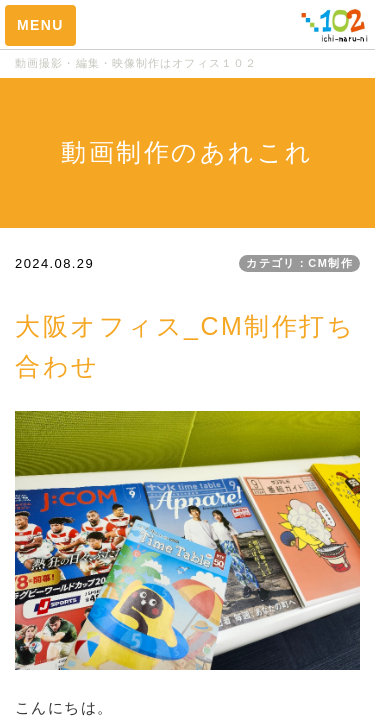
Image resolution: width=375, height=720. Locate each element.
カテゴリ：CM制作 (299, 263)
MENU (40, 25)
